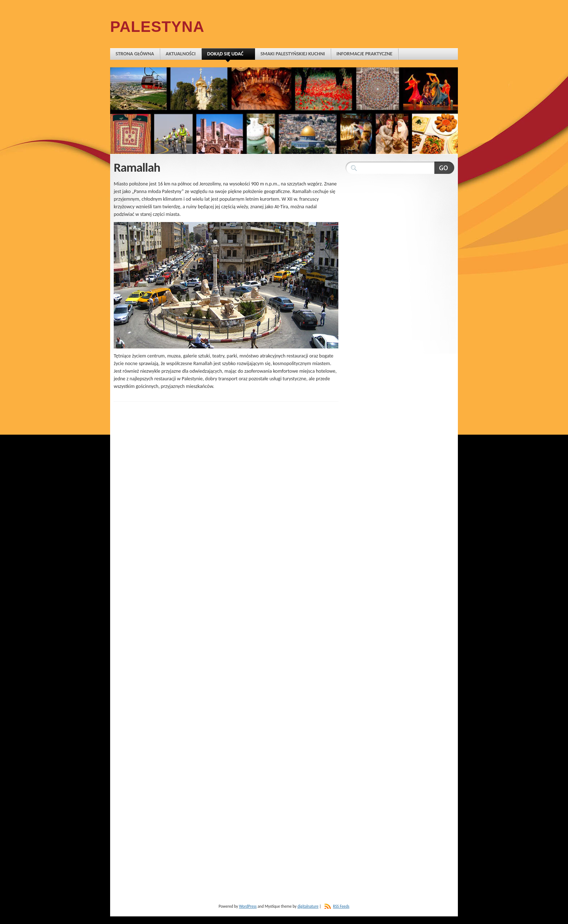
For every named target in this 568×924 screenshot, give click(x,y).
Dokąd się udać (228, 55)
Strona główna (135, 54)
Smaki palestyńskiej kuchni (293, 54)
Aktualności (181, 54)
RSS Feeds (341, 906)
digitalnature (308, 906)
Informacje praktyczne (365, 54)
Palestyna (157, 27)
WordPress (248, 906)
